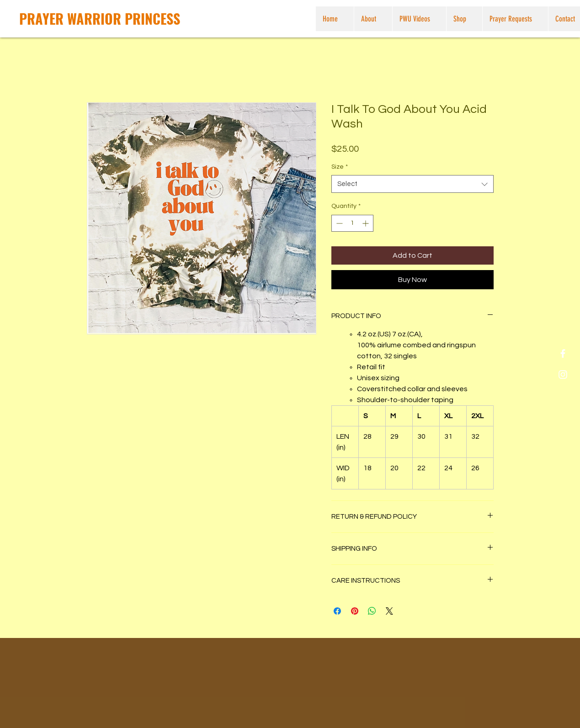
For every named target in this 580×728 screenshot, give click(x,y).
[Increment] (366, 223)
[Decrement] (338, 223)
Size (340, 167)
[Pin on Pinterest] (355, 611)
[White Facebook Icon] (563, 353)
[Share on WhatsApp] (372, 611)
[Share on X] (389, 611)
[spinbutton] (352, 223)
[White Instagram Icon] (563, 375)
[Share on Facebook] (337, 611)
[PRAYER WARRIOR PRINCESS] (100, 19)
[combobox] (412, 184)
